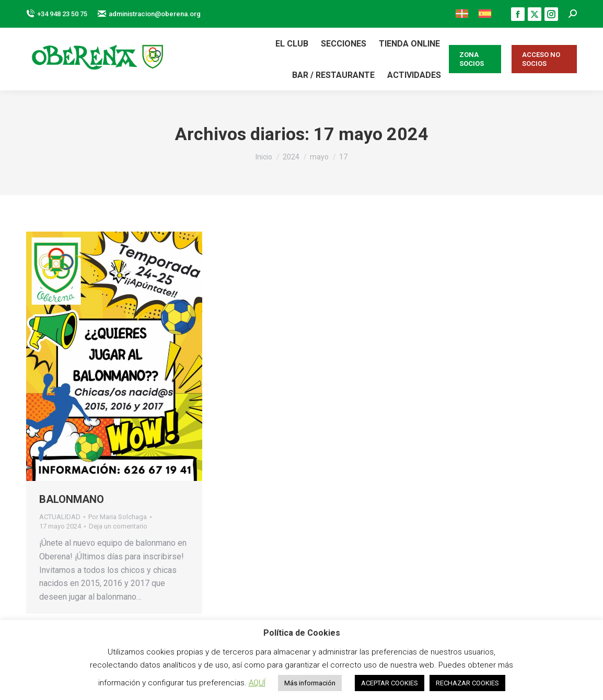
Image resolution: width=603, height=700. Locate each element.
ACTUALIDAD (60, 517)
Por (118, 517)
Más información (310, 683)
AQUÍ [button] (257, 683)
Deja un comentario (118, 526)
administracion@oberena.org (149, 14)
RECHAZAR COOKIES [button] (467, 683)
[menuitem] (462, 14)
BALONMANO (72, 499)
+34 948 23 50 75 (57, 14)
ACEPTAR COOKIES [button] (390, 683)
